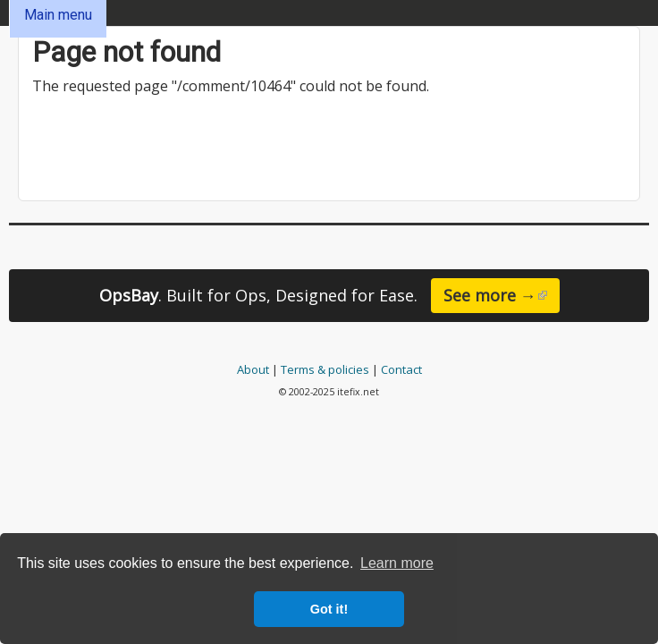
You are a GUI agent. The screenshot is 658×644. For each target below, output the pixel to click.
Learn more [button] (397, 563)
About (253, 369)
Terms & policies (325, 369)
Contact (401, 369)
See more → (502, 299)
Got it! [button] (329, 609)
